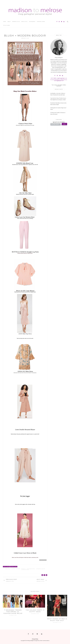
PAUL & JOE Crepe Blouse (25, 291)
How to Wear (6, 567)
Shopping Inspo (41, 22)
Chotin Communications (45, 641)
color (18, 569)
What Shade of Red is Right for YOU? (57, 620)
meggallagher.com (60, 81)
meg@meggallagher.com (62, 78)
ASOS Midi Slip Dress (25, 334)
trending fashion (41, 569)
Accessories (32, 22)
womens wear (25, 570)
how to (24, 569)
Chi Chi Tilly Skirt (25, 193)
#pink (14, 569)
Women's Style (14, 567)
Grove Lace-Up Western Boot (25, 217)
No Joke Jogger (25, 496)
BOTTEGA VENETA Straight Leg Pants (25, 252)
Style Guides (7, 25)
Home (5, 22)
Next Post (40, 579)
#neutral (8, 569)
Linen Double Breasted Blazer (25, 430)
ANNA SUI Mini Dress (25, 371)
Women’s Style (16, 22)
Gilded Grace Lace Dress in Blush (25, 553)
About (9, 22)
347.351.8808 (53, 78)
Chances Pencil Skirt (25, 124)
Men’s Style (24, 22)
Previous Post (11, 579)
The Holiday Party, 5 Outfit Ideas (35, 611)
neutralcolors (31, 569)
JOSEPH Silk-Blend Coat (25, 163)
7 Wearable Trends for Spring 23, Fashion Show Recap (13, 612)
